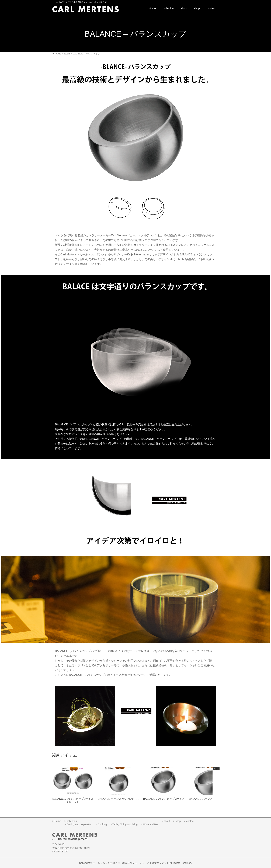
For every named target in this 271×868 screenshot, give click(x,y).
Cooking (102, 824)
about (167, 820)
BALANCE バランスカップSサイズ (118, 799)
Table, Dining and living (125, 824)
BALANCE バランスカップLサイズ (209, 799)
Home (58, 820)
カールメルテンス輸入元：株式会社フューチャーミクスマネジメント (131, 862)
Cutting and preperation (79, 824)
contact (190, 820)
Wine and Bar (151, 824)
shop (178, 820)
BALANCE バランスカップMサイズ (164, 799)
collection (72, 820)
